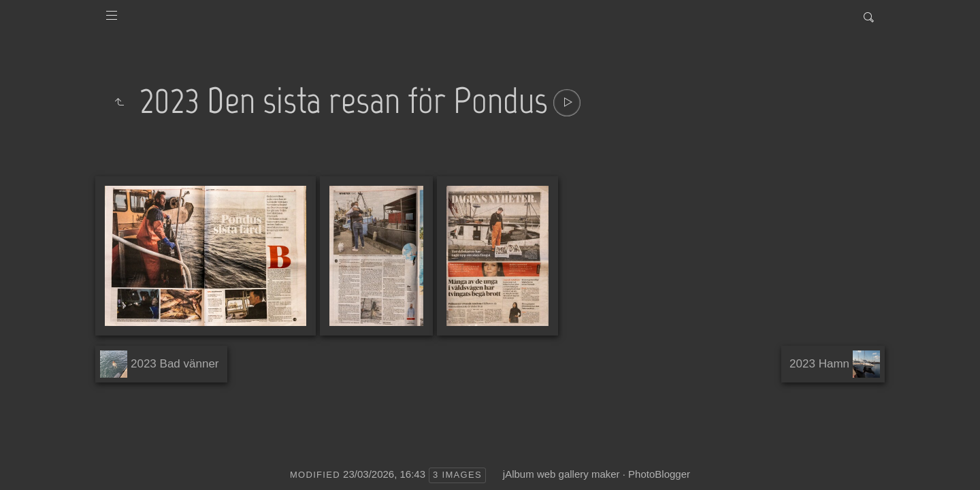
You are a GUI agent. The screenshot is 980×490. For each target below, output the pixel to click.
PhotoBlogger (659, 474)
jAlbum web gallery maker (561, 474)
